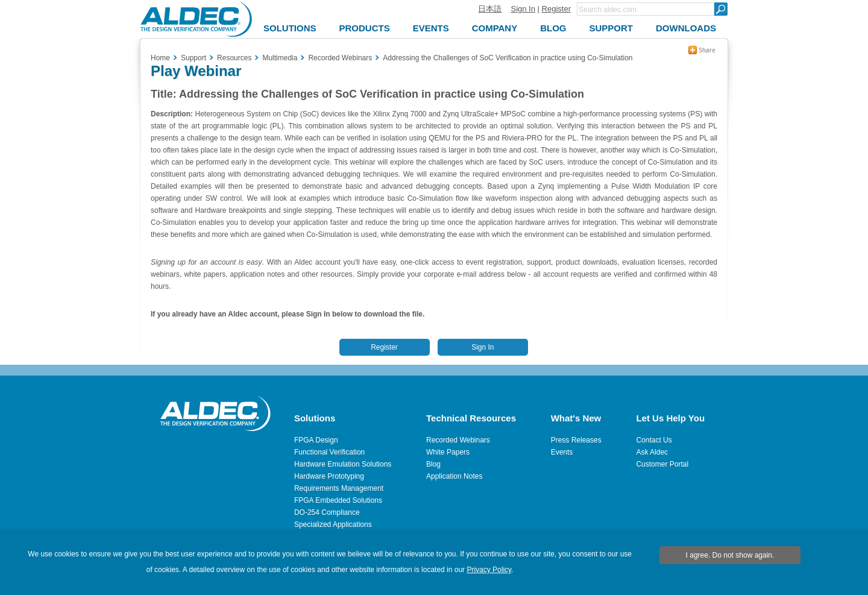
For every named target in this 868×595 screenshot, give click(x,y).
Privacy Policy (489, 570)
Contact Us (654, 440)
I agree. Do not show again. (730, 555)
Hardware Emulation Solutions (343, 464)
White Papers (448, 452)
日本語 (490, 9)
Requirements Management (339, 488)
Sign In (523, 9)
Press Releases (576, 440)
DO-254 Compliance (327, 512)
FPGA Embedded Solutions (338, 500)
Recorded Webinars (458, 440)
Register (556, 9)
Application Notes (454, 476)
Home (160, 58)
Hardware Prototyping (329, 476)
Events (562, 452)
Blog (433, 464)
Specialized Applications (333, 524)
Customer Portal (662, 464)
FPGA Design (316, 440)
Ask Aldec (652, 452)
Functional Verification (329, 452)
